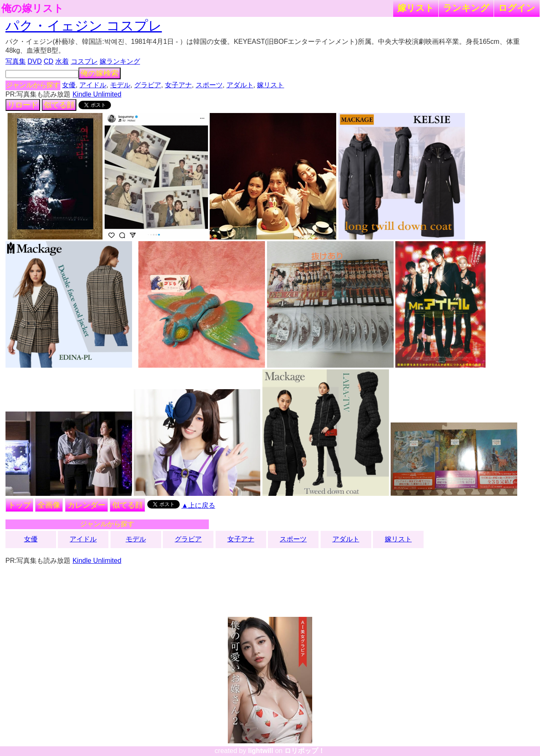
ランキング (466, 8)
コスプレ (84, 61)
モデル (120, 85)
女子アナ (178, 85)
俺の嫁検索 (100, 73)
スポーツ (209, 85)
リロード (23, 105)
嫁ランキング (120, 61)
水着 (62, 61)
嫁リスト (416, 8)
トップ (19, 505)
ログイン (517, 8)
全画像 (49, 505)
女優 (69, 85)
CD (48, 61)
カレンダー (86, 505)
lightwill (261, 751)
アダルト (240, 85)
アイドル (93, 85)
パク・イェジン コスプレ (84, 26)
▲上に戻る (198, 505)
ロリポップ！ (305, 751)
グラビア (148, 85)
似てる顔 (59, 105)
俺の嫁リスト (32, 8)
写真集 (16, 61)
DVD (35, 61)
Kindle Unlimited (97, 94)
